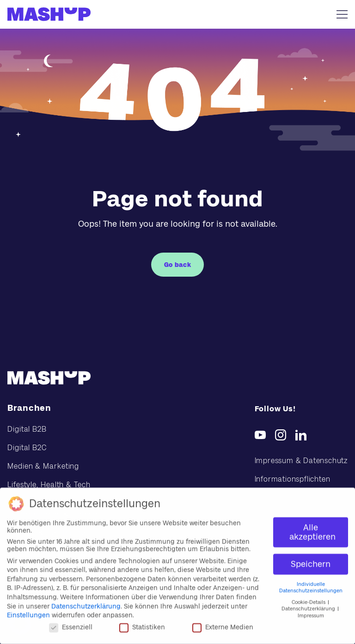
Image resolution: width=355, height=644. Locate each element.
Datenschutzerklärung (86, 603)
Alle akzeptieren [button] (312, 529)
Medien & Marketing (43, 466)
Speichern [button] (311, 561)
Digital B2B (27, 429)
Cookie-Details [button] (309, 599)
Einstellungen (28, 612)
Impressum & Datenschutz (301, 461)
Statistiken (142, 624)
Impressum (311, 612)
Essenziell (71, 624)
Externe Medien (223, 624)
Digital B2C (27, 448)
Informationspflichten (293, 479)
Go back (178, 265)
